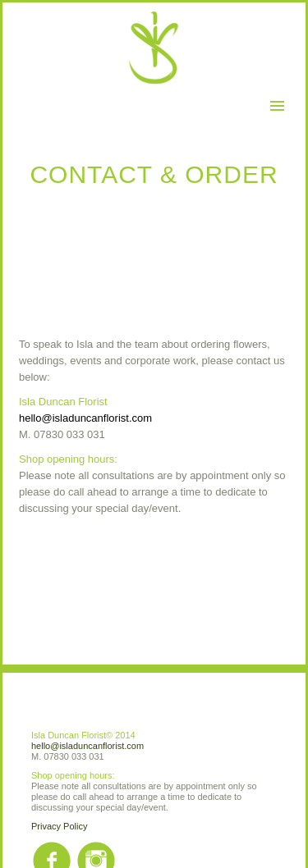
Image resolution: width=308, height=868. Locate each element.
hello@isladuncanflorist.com (85, 418)
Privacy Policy (59, 826)
